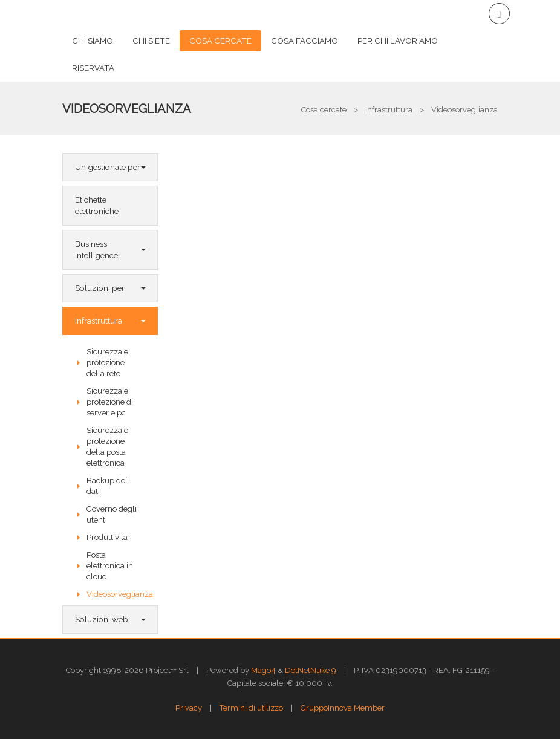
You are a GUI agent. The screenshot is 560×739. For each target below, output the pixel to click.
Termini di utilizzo (251, 708)
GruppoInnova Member (343, 708)
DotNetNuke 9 (311, 670)
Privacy (189, 708)
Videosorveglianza (127, 109)
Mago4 (263, 670)
